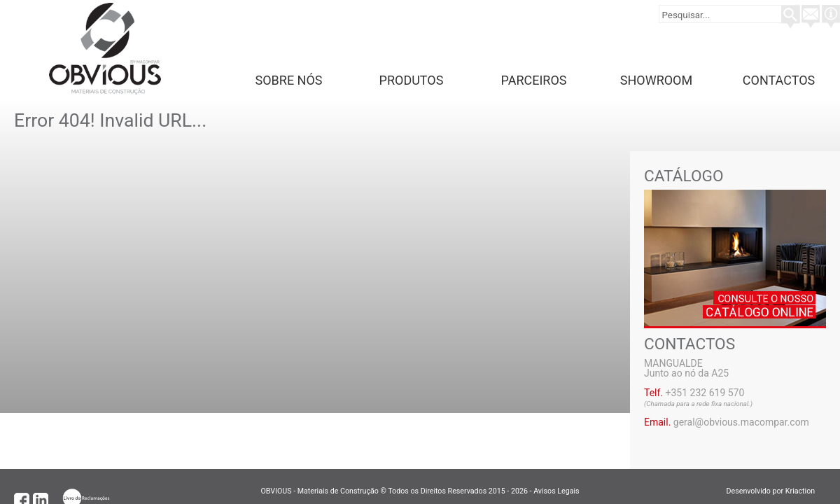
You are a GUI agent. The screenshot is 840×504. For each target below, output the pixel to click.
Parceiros (534, 80)
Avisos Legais (556, 491)
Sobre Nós (289, 80)
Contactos (779, 80)
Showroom (656, 80)
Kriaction (806, 491)
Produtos (412, 80)
